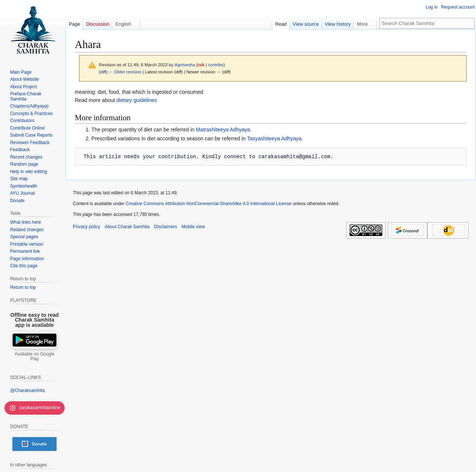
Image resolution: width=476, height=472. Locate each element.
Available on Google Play (34, 357)
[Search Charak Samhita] (427, 23)
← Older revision (125, 72)
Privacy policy (86, 227)
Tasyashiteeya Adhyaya (274, 138)
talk (201, 65)
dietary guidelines (137, 100)
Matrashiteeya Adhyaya (223, 130)
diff (103, 72)
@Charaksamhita (27, 390)
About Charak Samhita (127, 227)
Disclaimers (165, 227)
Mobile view (193, 227)
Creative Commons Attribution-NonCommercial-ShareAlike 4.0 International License (209, 204)
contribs (216, 65)
